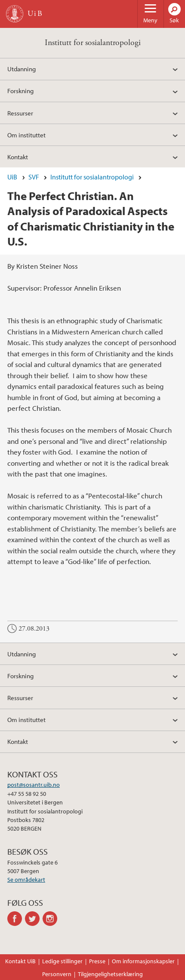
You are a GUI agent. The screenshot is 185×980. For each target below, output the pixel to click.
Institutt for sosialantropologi (93, 43)
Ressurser (20, 113)
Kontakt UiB (20, 961)
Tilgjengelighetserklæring (110, 974)
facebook (16, 919)
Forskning (20, 91)
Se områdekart (26, 880)
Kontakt (18, 157)
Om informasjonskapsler (143, 961)
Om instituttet (26, 135)
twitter (34, 919)
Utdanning (22, 69)
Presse (97, 961)
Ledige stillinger (62, 961)
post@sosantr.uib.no (34, 785)
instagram (51, 919)
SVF (34, 177)
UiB (12, 177)
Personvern (57, 974)
